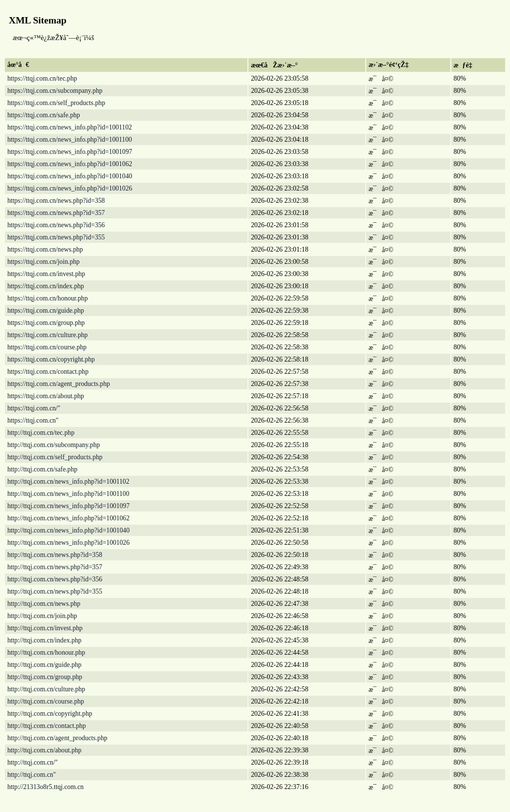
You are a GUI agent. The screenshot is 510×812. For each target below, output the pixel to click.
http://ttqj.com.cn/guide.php (44, 665)
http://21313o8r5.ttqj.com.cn (45, 787)
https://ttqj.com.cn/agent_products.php (59, 384)
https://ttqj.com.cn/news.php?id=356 (56, 225)
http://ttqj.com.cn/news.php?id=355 (55, 591)
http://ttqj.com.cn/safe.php (42, 469)
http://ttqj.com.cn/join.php (42, 616)
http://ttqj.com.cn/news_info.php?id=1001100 (68, 494)
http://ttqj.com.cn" (32, 775)
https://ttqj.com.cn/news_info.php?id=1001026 (70, 188)
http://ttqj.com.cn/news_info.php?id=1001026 (68, 543)
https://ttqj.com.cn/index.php (46, 286)
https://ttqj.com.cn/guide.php (46, 310)
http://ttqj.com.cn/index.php (44, 640)
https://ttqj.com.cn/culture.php (47, 335)
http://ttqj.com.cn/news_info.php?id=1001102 (68, 481)
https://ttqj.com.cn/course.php (47, 347)
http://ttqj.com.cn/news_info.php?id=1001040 (68, 530)
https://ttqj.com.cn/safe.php (44, 115)
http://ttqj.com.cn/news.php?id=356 (55, 579)
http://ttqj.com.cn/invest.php (45, 628)
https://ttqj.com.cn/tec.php (42, 78)
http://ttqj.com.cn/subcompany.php (54, 445)
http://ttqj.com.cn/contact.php (47, 726)
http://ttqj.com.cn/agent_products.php (57, 738)
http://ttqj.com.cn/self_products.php (55, 457)
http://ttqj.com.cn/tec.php (41, 433)
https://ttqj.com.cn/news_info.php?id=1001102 (70, 127)
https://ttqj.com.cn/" (34, 408)
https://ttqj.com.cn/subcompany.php (55, 91)
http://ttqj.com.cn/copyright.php (50, 714)
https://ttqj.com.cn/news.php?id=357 (56, 213)
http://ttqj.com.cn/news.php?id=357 (55, 567)
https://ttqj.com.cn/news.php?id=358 (56, 201)
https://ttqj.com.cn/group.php (46, 323)
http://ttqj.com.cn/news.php (44, 604)
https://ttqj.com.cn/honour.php (47, 298)
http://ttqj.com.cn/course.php (46, 701)
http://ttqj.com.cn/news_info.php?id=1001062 (68, 518)
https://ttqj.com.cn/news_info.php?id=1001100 (70, 139)
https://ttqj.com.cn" (33, 420)
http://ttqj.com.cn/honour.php (46, 652)
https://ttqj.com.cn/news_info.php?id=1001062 (70, 164)
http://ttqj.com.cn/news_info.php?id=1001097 (68, 506)
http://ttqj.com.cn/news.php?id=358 (55, 555)
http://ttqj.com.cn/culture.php (46, 689)
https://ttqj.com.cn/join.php (44, 262)
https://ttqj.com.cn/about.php (46, 396)
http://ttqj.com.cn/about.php (44, 750)
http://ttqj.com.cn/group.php (45, 677)
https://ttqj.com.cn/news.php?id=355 (56, 237)
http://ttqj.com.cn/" (33, 762)
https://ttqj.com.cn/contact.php (48, 372)
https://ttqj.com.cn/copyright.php (51, 359)
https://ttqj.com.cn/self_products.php (56, 103)
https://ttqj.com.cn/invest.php (46, 274)
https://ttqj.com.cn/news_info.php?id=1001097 (70, 152)
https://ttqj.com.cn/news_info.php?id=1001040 (70, 176)
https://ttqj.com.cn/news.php (45, 249)
